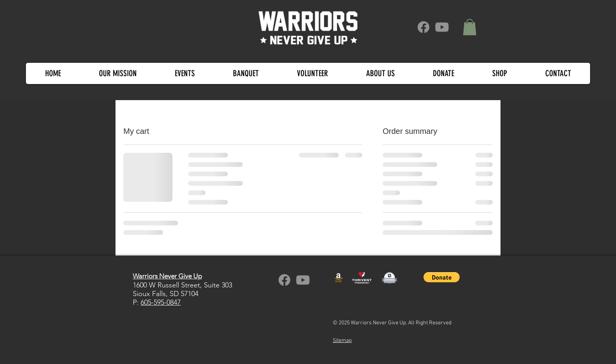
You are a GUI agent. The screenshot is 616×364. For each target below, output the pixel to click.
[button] (470, 27)
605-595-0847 (161, 302)
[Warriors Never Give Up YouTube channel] (303, 280)
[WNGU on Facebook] (284, 280)
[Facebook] (423, 27)
